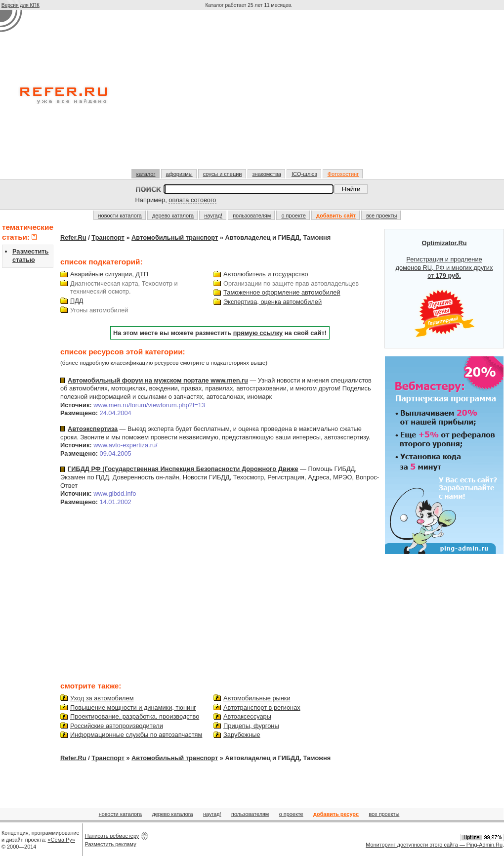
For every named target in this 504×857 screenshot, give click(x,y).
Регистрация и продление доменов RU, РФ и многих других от (444, 289)
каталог (146, 174)
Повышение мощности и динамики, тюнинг (133, 707)
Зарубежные (242, 735)
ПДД (77, 301)
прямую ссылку (258, 333)
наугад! (213, 215)
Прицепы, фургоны (251, 726)
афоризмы (179, 174)
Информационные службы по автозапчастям (136, 735)
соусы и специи (223, 174)
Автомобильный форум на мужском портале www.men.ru (158, 380)
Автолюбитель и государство (266, 274)
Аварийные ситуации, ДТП (109, 274)
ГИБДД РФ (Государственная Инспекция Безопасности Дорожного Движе (183, 469)
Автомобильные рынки (257, 698)
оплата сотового (192, 200)
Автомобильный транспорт (175, 237)
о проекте (293, 215)
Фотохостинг (343, 174)
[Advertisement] (250, 93)
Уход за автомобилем (102, 698)
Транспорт (108, 237)
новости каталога (120, 215)
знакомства (267, 174)
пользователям (252, 215)
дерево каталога (173, 215)
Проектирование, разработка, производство (135, 716)
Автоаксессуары (247, 716)
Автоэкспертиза (93, 429)
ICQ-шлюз (304, 174)
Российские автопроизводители (117, 726)
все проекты (382, 215)
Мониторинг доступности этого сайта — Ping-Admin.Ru (434, 845)
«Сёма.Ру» (62, 840)
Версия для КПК (21, 5)
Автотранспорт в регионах (262, 707)
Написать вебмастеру (112, 836)
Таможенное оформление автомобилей (282, 292)
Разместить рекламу (111, 844)
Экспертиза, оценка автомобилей (273, 302)
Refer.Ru (73, 237)
